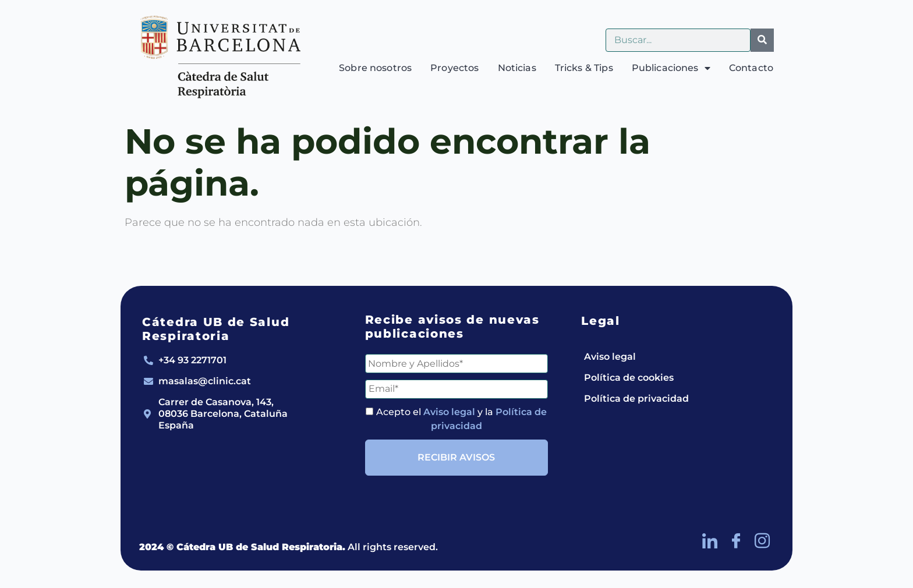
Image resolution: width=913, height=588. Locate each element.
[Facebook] (736, 541)
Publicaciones (671, 68)
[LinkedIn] (710, 541)
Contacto (751, 68)
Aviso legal (449, 412)
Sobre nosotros (375, 68)
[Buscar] (762, 40)
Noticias (517, 68)
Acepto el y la (456, 419)
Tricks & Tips (584, 68)
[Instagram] (762, 541)
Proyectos (454, 68)
